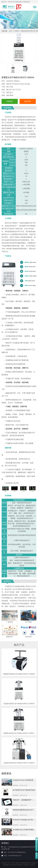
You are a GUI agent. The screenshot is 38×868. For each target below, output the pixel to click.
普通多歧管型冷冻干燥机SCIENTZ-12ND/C (19, 733)
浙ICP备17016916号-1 (17, 865)
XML (10, 865)
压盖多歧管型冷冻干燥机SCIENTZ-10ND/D (19, 763)
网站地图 (6, 865)
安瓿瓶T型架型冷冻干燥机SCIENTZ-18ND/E (19, 674)
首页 (10, 31)
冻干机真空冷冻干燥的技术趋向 (24, 790)
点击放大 (19, 60)
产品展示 (16, 31)
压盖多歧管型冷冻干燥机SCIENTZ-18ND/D (19, 704)
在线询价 (10, 101)
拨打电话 (28, 101)
